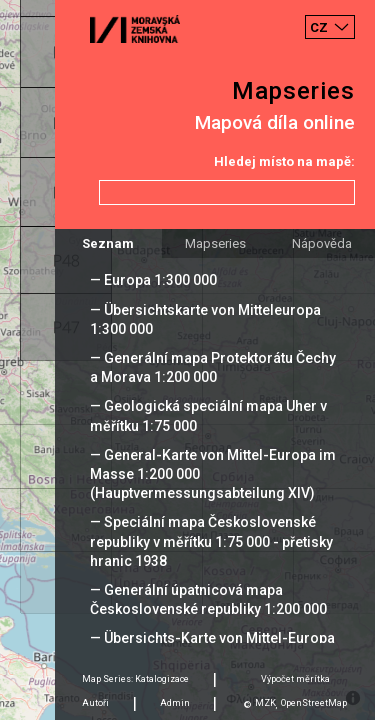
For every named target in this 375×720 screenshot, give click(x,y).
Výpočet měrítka (295, 679)
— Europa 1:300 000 (153, 280)
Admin (175, 703)
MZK (265, 703)
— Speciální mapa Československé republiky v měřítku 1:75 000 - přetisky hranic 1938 (211, 541)
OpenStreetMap (314, 703)
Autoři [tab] (95, 703)
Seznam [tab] (108, 243)
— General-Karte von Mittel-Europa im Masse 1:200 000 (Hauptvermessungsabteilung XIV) (213, 474)
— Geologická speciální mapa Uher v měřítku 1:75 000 (208, 415)
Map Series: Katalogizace (135, 679)
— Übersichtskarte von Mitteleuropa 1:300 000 (205, 319)
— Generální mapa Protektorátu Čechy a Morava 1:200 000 (213, 367)
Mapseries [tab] (215, 243)
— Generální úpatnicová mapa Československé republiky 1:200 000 (208, 599)
